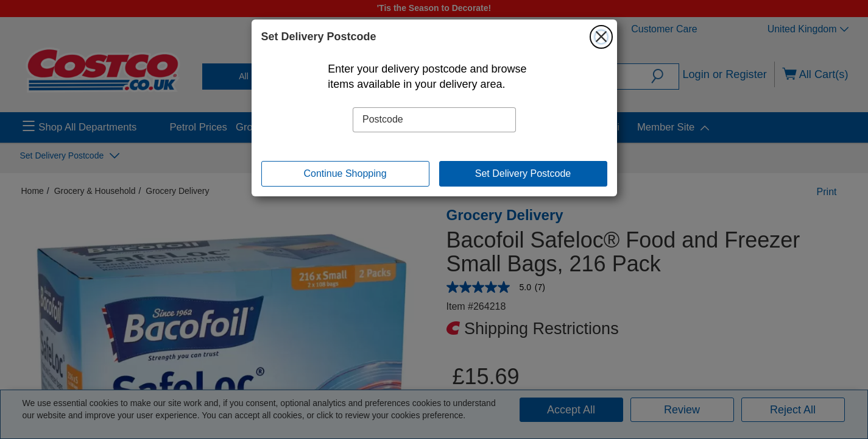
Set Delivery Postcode (523, 173)
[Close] (601, 37)
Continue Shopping (345, 173)
